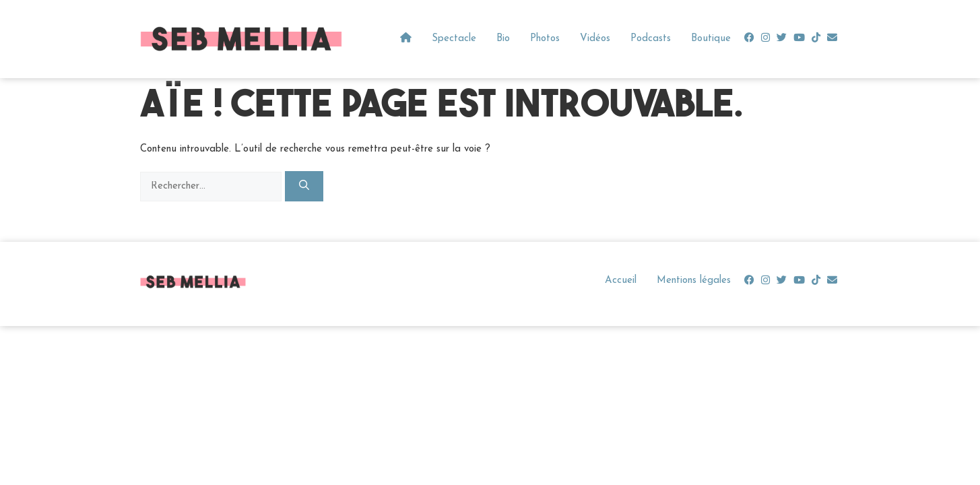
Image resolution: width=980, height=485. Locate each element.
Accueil (621, 281)
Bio (503, 39)
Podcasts (651, 39)
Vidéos (595, 39)
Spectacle (454, 39)
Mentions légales (694, 281)
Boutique (711, 39)
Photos (545, 39)
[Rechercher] (304, 187)
